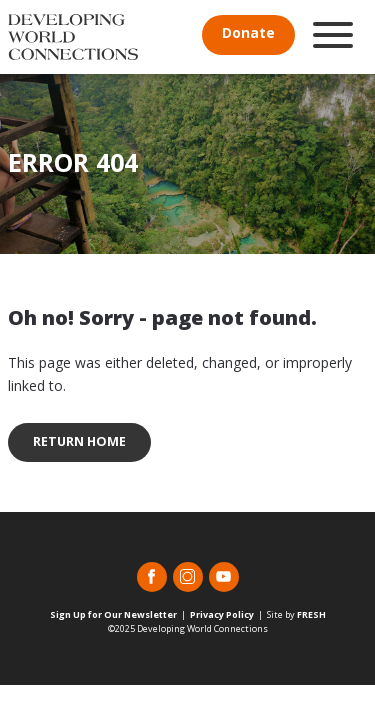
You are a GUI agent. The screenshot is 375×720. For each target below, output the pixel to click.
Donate (248, 32)
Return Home (79, 441)
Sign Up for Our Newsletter (113, 614)
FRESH (311, 614)
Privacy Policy (222, 614)
